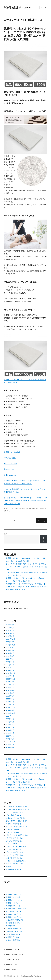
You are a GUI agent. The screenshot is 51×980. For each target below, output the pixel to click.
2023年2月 (10, 736)
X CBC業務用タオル (13, 934)
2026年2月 (10, 633)
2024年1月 (10, 705)
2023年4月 (10, 730)
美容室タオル (9, 469)
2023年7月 (10, 722)
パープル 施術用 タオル (14, 838)
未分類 (8, 866)
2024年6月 (10, 690)
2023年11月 (10, 710)
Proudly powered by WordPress (31, 976)
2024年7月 (10, 687)
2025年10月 (10, 645)
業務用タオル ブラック (14, 914)
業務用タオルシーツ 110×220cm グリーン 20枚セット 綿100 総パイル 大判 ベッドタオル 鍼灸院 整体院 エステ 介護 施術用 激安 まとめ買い (26, 587)
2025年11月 (10, 642)
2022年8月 (10, 747)
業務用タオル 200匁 (13, 894)
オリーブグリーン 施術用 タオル (18, 809)
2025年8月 (10, 650)
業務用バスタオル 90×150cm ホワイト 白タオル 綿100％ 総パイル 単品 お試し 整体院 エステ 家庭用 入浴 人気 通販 (25, 34)
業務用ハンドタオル (13, 903)
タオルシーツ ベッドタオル (16, 818)
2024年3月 (10, 699)
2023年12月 (10, 707)
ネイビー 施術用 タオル (14, 824)
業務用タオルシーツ (13, 906)
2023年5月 (10, 727)
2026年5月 (10, 625)
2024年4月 (10, 696)
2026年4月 (10, 628)
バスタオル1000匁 (13, 829)
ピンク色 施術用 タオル (14, 841)
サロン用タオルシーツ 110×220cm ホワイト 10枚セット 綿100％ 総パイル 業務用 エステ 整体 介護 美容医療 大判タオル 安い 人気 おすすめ (25, 501)
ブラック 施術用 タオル (14, 852)
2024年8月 (10, 685)
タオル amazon (10, 475)
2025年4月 (10, 662)
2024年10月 (10, 679)
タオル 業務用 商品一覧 (14, 920)
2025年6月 (10, 656)
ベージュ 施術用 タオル (14, 855)
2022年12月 (10, 742)
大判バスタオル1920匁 (14, 864)
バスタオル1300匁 (20, 509)
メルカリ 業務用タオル (14, 940)
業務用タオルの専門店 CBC (14, 955)
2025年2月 (10, 667)
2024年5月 (10, 693)
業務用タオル (11, 926)
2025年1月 (10, 670)
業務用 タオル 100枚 (13, 897)
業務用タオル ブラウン (14, 917)
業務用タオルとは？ (11, 970)
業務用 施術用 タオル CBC (18, 8)
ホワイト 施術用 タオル (33, 509)
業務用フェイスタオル (14, 900)
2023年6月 (10, 725)
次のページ (44, 523)
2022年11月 (10, 744)
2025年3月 (10, 665)
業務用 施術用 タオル (14, 869)
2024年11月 (10, 676)
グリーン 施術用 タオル (14, 812)
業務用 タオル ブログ (12, 965)
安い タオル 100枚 (11, 464)
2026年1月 (10, 636)
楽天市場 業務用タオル (14, 923)
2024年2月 (10, 702)
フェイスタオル (12, 844)
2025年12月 (10, 639)
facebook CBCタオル (14, 931)
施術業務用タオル (12, 937)
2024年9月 (10, 682)
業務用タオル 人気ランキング (17, 909)
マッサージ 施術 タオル (12, 960)
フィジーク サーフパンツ (15, 929)
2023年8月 (10, 719)
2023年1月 (10, 739)
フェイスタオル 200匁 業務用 (17, 847)
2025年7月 (10, 653)
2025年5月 (10, 659)
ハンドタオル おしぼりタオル (17, 827)
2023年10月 (10, 713)
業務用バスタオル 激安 (12, 452)
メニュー (43, 7)
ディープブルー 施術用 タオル (17, 821)
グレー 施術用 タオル (14, 815)
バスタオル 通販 (10, 458)
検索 (6, 534)
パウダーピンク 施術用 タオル (17, 835)
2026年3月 (10, 630)
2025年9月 (10, 648)
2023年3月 (10, 733)
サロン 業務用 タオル (14, 911)
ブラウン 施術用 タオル (14, 849)
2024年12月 (10, 673)
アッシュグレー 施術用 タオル (17, 807)
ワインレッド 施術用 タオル (16, 861)
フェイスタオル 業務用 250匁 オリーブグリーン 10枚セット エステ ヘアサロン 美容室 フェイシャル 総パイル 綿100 (27, 567)
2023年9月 (10, 716)
